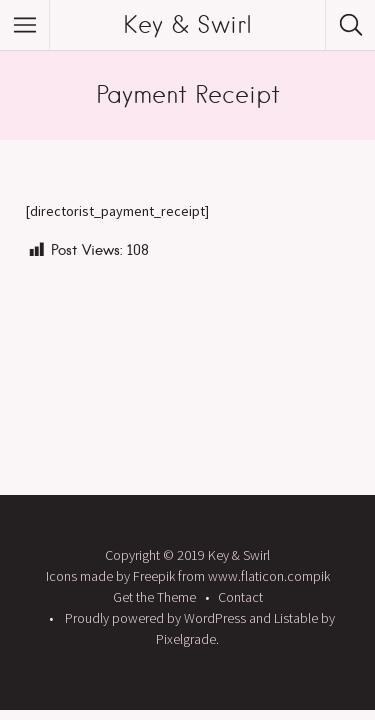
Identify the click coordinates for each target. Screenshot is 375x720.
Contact (240, 597)
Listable (296, 618)
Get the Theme (154, 597)
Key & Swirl (187, 24)
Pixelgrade (186, 639)
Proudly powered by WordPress (155, 618)
